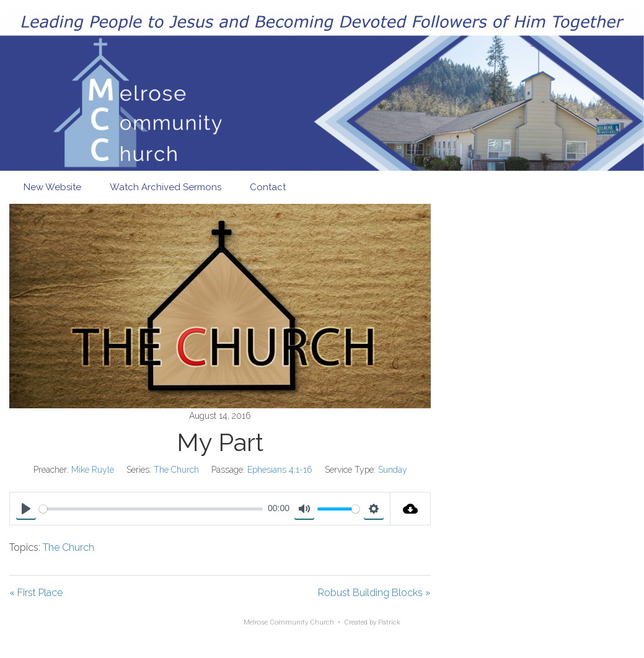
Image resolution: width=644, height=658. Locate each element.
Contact (268, 187)
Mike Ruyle (93, 470)
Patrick (389, 622)
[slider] (151, 509)
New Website (52, 187)
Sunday (393, 470)
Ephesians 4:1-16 (280, 470)
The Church (176, 470)
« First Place (36, 593)
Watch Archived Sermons (165, 187)
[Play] (26, 509)
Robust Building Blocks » (374, 593)
